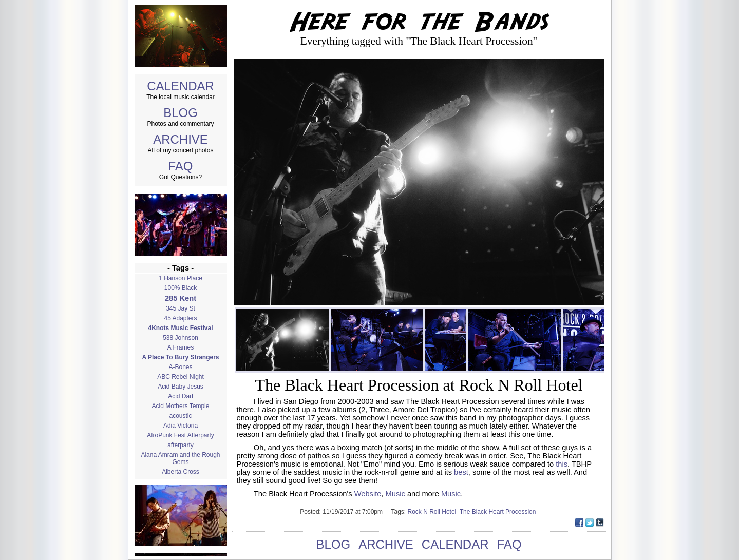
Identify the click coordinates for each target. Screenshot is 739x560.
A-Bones (180, 367)
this (562, 464)
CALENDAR (181, 86)
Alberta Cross (181, 472)
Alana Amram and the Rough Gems (180, 458)
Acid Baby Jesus (181, 387)
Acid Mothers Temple (181, 406)
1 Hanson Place (181, 278)
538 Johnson (181, 338)
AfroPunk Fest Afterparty (181, 435)
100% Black (181, 288)
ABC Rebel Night (181, 377)
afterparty (181, 445)
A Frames (181, 347)
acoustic (180, 416)
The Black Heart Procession (499, 512)
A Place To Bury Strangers (180, 357)
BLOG (181, 113)
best (461, 472)
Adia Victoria (181, 426)
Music (395, 494)
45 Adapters (180, 318)
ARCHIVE (181, 139)
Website (368, 494)
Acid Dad (181, 396)
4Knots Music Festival (180, 328)
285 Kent (181, 298)
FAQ (180, 166)
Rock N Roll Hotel (434, 512)
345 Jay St (181, 308)
